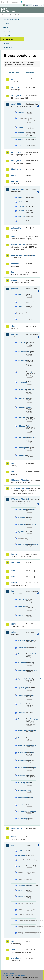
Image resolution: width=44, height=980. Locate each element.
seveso (14, 837)
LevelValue (21, 713)
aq (12, 79)
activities (21, 112)
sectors (20, 615)
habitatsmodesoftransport (21, 437)
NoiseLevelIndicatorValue (21, 745)
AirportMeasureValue (21, 640)
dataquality (16, 228)
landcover (16, 562)
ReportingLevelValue (21, 783)
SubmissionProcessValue (21, 811)
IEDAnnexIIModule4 (18, 499)
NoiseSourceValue (21, 760)
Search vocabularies (13, 73)
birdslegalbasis (21, 343)
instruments (21, 455)
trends (20, 145)
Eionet (12, 15)
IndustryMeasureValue (21, 695)
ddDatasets (21, 202)
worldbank (16, 958)
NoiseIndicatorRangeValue (21, 730)
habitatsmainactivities (21, 417)
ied (12, 472)
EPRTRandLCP (18, 245)
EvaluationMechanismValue (21, 670)
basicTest (21, 851)
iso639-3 (21, 704)
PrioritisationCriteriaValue (21, 768)
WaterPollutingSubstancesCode (21, 544)
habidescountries (21, 398)
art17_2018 (16, 161)
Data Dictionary (19, 15)
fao (13, 272)
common (15, 181)
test (13, 845)
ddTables (21, 206)
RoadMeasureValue (21, 790)
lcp (12, 591)
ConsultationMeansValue (21, 663)
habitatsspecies (21, 448)
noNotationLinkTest (21, 886)
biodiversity (16, 169)
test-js (20, 890)
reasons (20, 140)
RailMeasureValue (21, 775)
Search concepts (29, 73)
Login (27, 5)
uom (13, 941)
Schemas (6, 35)
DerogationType (21, 517)
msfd (13, 624)
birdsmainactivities (21, 352)
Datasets (6, 23)
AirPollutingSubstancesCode (21, 510)
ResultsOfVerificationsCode (21, 525)
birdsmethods (21, 360)
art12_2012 (16, 87)
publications (17, 828)
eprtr (13, 236)
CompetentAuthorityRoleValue (21, 654)
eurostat (15, 264)
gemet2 (14, 289)
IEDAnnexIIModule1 (18, 480)
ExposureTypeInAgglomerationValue (21, 679)
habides (15, 335)
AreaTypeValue (21, 648)
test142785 (21, 896)
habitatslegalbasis (21, 407)
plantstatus (21, 606)
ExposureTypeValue (21, 688)
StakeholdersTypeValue (21, 797)
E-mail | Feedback (9, 973)
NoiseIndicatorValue (21, 738)
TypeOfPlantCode (21, 532)
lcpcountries (21, 599)
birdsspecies (21, 382)
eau (19, 866)
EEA (12, 2)
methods (21, 133)
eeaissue (21, 211)
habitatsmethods (21, 426)
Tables (5, 27)
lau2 (13, 577)
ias (12, 463)
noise (14, 632)
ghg (13, 326)
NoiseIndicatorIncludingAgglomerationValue (21, 719)
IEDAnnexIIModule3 (18, 488)
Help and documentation (12, 19)
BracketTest (21, 855)
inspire (14, 554)
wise (13, 950)
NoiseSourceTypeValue (21, 753)
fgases (14, 280)
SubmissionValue (21, 818)
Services (6, 43)
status (20, 221)
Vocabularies (8, 39)
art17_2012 (16, 152)
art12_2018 (16, 96)
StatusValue (21, 805)
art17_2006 (16, 104)
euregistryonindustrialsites (18, 255)
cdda (13, 175)
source (20, 307)
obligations (21, 217)
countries (21, 127)
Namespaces (8, 47)
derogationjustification (21, 389)
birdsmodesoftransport (21, 372)
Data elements (8, 31)
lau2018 (15, 583)
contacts (21, 197)
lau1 (13, 571)
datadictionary (18, 189)
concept (20, 295)
